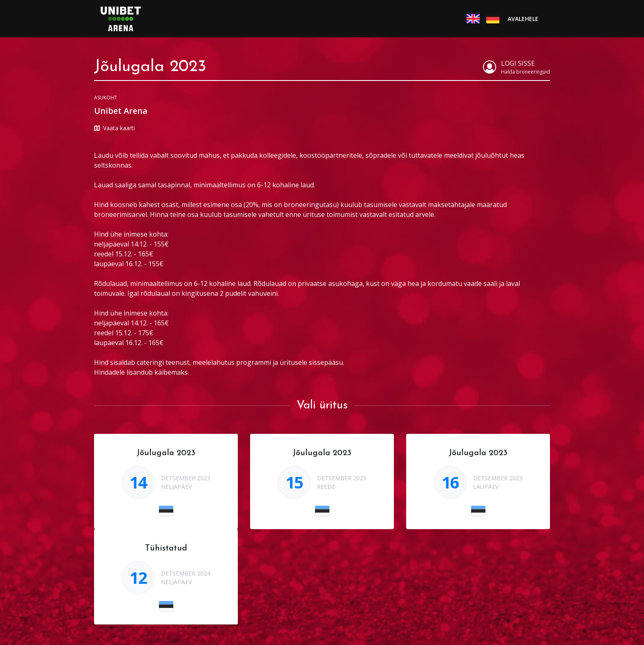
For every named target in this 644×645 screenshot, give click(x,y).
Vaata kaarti (114, 128)
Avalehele (523, 19)
